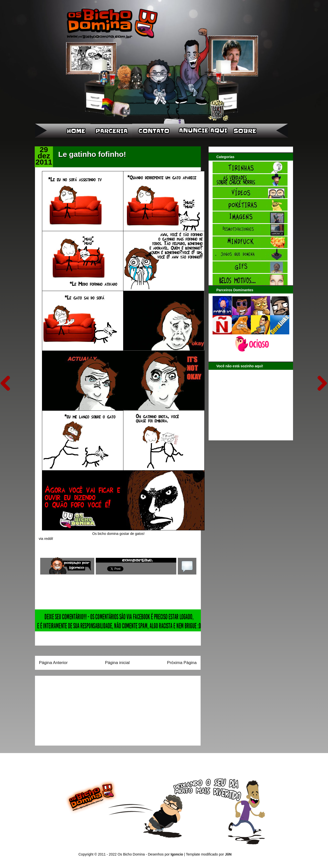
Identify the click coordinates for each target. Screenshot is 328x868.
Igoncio (177, 854)
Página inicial (117, 663)
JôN (228, 854)
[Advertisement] (70, 709)
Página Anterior (53, 663)
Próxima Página (182, 663)
